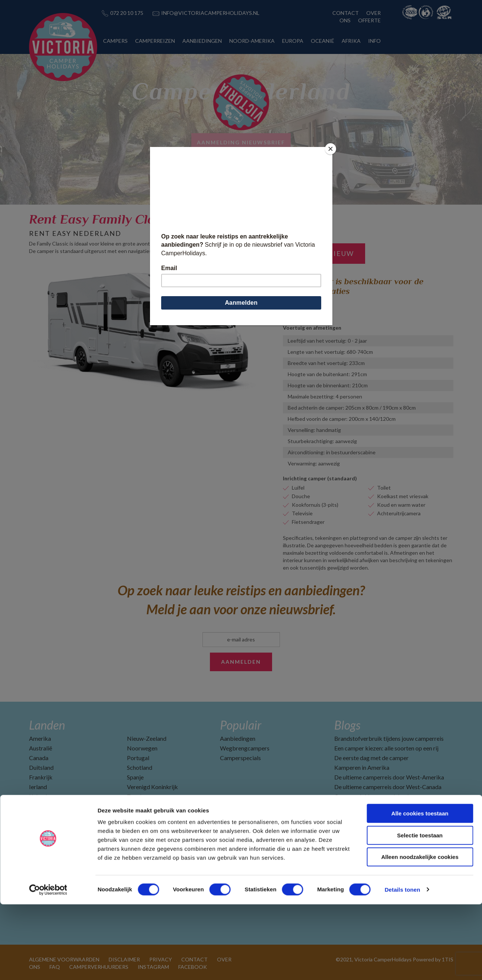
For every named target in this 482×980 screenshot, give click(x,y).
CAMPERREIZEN (155, 41)
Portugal (138, 758)
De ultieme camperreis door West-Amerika (389, 777)
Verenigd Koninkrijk (152, 787)
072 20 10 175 (127, 13)
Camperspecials (240, 758)
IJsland (38, 796)
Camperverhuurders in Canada (373, 835)
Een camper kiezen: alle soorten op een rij (386, 748)
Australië (41, 748)
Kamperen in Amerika (362, 767)
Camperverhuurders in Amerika (374, 816)
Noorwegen (142, 748)
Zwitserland (142, 806)
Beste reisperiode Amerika (368, 845)
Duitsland (41, 767)
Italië (36, 806)
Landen (47, 725)
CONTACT (346, 13)
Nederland (43, 825)
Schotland (140, 767)
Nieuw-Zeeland (147, 738)
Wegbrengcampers (245, 748)
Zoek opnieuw (324, 253)
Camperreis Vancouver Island (371, 796)
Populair (241, 725)
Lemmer (292, 305)
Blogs (347, 725)
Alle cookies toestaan (420, 889)
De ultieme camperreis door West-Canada (388, 787)
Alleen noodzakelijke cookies (420, 933)
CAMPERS (115, 41)
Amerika (40, 738)
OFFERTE (369, 20)
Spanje (135, 777)
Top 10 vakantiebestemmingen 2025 (381, 825)
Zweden (137, 796)
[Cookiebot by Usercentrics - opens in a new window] (48, 965)
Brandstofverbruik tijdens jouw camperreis (389, 738)
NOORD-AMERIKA (252, 41)
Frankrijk (41, 777)
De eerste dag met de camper (371, 758)
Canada (39, 758)
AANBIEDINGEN (202, 41)
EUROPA (293, 41)
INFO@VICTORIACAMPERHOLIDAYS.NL (210, 13)
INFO (374, 41)
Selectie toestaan (420, 911)
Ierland (38, 787)
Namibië (40, 816)
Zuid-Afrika (142, 816)
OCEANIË (323, 41)
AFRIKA (351, 41)
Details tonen (402, 965)
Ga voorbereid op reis (362, 806)
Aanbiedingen (238, 738)
